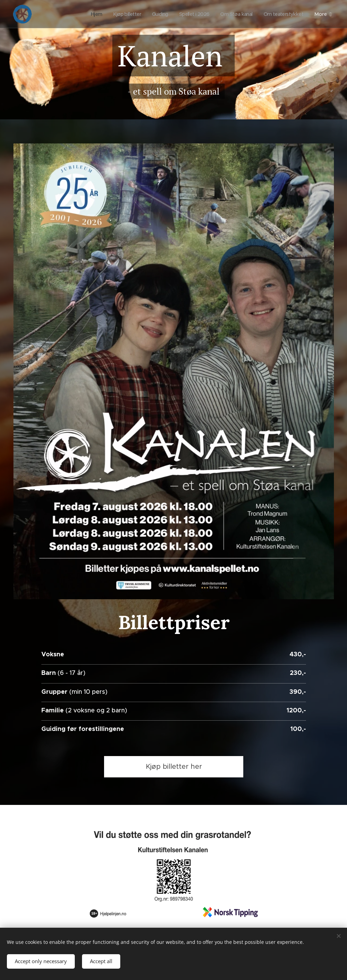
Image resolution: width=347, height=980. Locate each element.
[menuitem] (84, 14)
